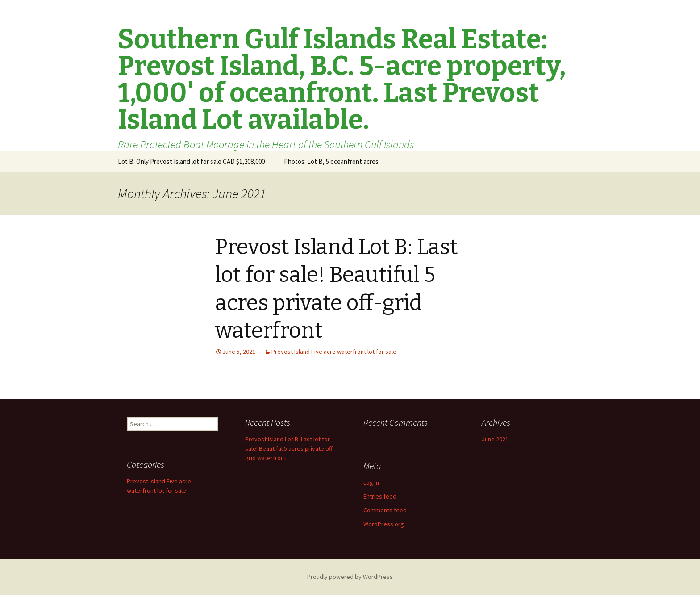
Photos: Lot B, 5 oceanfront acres (331, 161)
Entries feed (380, 496)
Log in (371, 482)
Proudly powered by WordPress (350, 577)
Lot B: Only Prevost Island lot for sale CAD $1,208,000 (191, 161)
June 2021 (495, 439)
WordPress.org (384, 524)
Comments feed (385, 510)
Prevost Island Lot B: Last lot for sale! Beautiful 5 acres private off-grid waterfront (290, 448)
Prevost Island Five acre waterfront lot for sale (334, 352)
